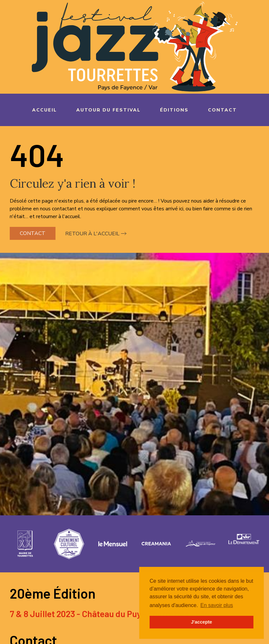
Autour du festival (108, 110)
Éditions (174, 110)
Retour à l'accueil (92, 234)
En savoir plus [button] (217, 605)
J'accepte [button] (201, 622)
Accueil (44, 110)
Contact (222, 110)
